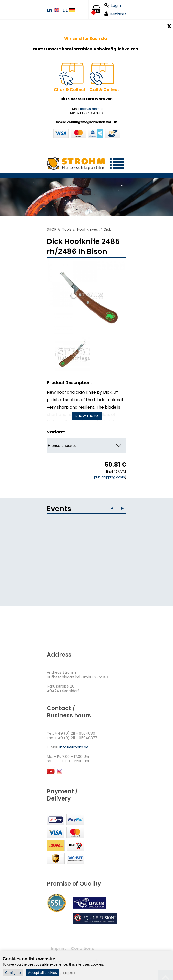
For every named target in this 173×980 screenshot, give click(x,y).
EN (53, 10)
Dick (107, 229)
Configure (13, 973)
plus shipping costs (109, 477)
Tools (67, 229)
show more (87, 416)
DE (69, 10)
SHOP (52, 229)
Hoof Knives (88, 229)
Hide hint (69, 973)
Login (113, 5)
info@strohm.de (92, 109)
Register (115, 14)
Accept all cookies (43, 973)
